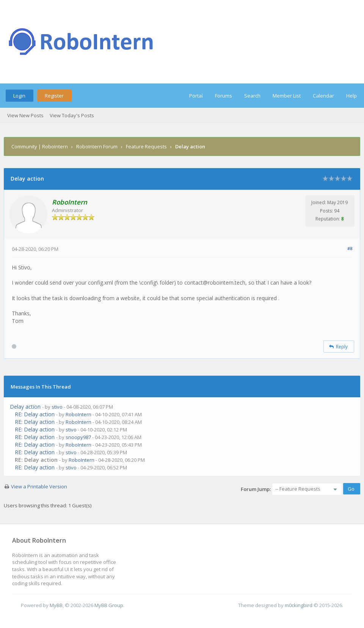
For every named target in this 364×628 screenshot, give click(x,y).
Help (351, 96)
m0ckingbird (299, 605)
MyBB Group (109, 605)
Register (54, 96)
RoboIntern (78, 414)
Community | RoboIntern (40, 146)
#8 (350, 248)
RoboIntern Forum (97, 146)
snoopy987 (78, 437)
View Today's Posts (72, 115)
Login (19, 96)
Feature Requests (146, 146)
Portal (196, 96)
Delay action (25, 407)
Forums (224, 96)
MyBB (56, 605)
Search (252, 96)
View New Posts (25, 115)
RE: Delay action (35, 414)
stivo (57, 407)
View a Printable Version (39, 486)
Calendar (323, 96)
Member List (287, 96)
